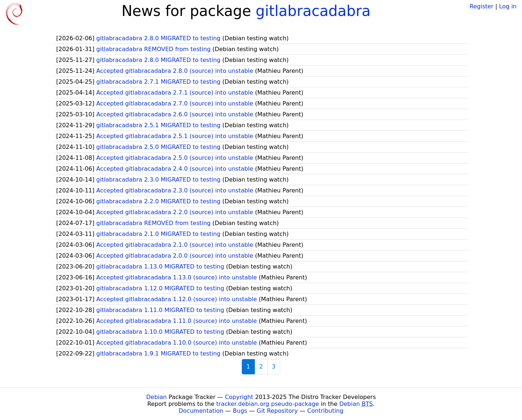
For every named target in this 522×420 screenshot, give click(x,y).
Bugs (240, 411)
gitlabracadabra (313, 11)
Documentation (201, 411)
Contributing (326, 411)
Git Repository (277, 411)
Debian (156, 397)
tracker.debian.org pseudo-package (268, 404)
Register (481, 6)
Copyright (239, 397)
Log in (508, 6)
